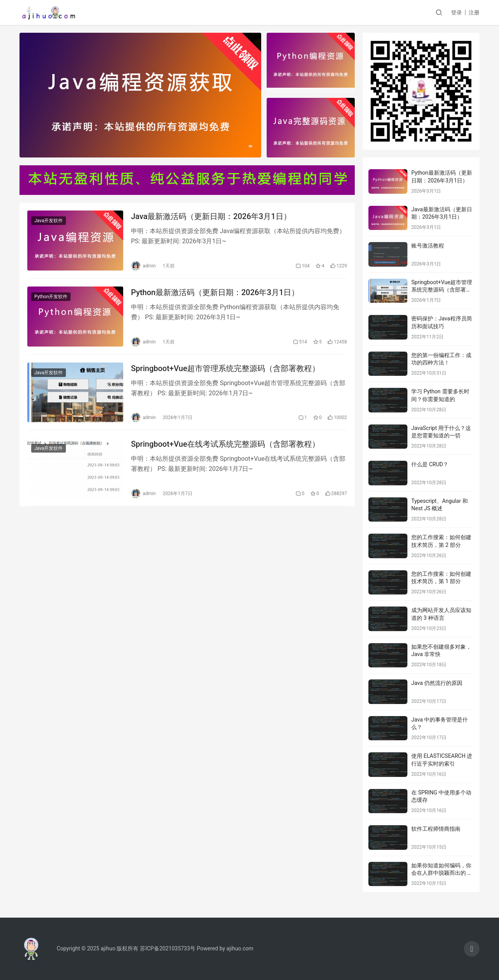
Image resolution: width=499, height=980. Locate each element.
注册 (474, 12)
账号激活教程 (428, 246)
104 (303, 266)
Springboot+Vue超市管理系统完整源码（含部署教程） (225, 368)
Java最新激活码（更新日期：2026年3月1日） (211, 216)
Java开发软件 (49, 221)
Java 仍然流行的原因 (437, 683)
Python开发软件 (51, 297)
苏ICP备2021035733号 (168, 948)
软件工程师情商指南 (436, 829)
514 (300, 342)
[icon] (472, 949)
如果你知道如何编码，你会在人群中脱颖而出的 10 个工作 (442, 873)
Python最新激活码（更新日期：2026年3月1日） (215, 292)
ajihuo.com (240, 948)
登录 (457, 12)
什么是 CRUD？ (430, 464)
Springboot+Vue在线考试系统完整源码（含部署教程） (225, 444)
